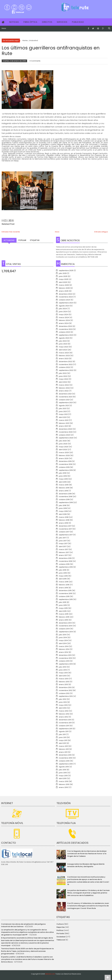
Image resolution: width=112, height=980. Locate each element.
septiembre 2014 (66, 632)
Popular (22, 240)
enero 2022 (64, 391)
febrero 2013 (64, 682)
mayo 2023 (64, 347)
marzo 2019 (64, 485)
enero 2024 (64, 323)
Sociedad (61, 937)
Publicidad (78, 22)
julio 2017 (62, 538)
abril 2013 (63, 676)
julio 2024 (63, 309)
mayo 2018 (63, 511)
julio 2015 (63, 602)
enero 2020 (64, 458)
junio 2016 (63, 573)
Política (60, 930)
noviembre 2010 (65, 758)
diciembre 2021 (65, 394)
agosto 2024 (64, 306)
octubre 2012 (64, 693)
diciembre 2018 (65, 494)
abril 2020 (63, 450)
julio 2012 (63, 699)
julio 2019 (63, 473)
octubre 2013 (64, 661)
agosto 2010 (64, 767)
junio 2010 (63, 773)
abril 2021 (63, 417)
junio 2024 (63, 312)
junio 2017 (63, 541)
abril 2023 (63, 350)
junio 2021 (63, 411)
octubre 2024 (65, 300)
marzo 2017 (64, 549)
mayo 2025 (64, 279)
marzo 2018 (64, 517)
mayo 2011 (63, 740)
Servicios (62, 22)
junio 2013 (63, 670)
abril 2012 (63, 708)
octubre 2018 (64, 499)
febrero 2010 (64, 784)
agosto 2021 (64, 406)
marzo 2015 (64, 614)
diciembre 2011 (65, 720)
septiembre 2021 (66, 403)
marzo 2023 (64, 353)
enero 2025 (64, 291)
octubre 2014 (64, 629)
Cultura (60, 924)
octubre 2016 (64, 564)
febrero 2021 (64, 423)
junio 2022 (63, 376)
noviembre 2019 (65, 464)
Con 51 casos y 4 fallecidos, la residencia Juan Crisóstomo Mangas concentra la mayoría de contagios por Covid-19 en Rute (88, 906)
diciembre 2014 (65, 623)
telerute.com (50, 974)
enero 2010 (63, 787)
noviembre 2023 (66, 329)
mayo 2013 (63, 673)
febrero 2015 (64, 617)
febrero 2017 (64, 552)
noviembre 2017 (65, 529)
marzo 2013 (64, 679)
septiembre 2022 (66, 370)
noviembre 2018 (65, 497)
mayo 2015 (63, 608)
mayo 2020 (64, 447)
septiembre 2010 (66, 764)
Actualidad (9, 240)
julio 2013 (63, 667)
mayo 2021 (63, 414)
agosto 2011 (64, 731)
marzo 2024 (64, 317)
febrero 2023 (64, 356)
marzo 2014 (64, 646)
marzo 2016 (64, 582)
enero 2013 (63, 684)
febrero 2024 (64, 320)
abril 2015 (63, 611)
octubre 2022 (64, 367)
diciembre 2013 (65, 655)
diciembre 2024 (66, 294)
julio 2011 (62, 734)
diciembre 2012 (65, 687)
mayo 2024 (64, 315)
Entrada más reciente (11, 232)
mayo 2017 (63, 544)
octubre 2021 (64, 400)
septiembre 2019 (66, 470)
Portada (60, 933)
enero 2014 (63, 652)
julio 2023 (63, 341)
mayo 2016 (63, 576)
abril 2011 (62, 743)
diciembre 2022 (65, 361)
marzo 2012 (64, 711)
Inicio (4, 28)
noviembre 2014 (66, 626)
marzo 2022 (64, 385)
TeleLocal (61, 940)
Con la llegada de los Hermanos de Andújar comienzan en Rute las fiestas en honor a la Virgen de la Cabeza (87, 854)
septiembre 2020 (66, 438)
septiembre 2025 (66, 270)
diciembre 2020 (65, 429)
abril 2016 (63, 579)
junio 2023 (63, 344)
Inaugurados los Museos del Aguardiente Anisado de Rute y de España (86, 865)
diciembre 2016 (65, 558)
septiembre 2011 (66, 729)
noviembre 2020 (66, 432)
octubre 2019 (64, 467)
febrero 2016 (64, 585)
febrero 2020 (64, 455)
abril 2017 (63, 546)
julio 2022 (63, 373)
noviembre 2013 (65, 658)
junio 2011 (63, 737)
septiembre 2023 (66, 335)
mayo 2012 (63, 705)
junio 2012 (63, 702)
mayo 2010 (63, 776)
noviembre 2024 (66, 297)
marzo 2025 (64, 285)
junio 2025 (63, 276)
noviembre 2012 (65, 690)
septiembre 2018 (66, 502)
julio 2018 (63, 505)
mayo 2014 (63, 640)
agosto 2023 (64, 338)
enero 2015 (63, 620)
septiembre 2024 (66, 303)
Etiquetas (35, 240)
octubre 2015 (64, 596)
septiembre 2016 (66, 567)
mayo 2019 (63, 479)
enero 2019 (63, 491)
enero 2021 (63, 426)
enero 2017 (63, 555)
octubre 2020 (64, 435)
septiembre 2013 (66, 664)
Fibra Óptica (30, 22)
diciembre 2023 (65, 326)
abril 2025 (63, 282)
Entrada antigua (101, 232)
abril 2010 (63, 778)
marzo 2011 (63, 746)
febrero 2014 (64, 649)
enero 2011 (63, 752)
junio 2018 (63, 508)
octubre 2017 (64, 532)
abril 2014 (63, 643)
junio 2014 (63, 637)
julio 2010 (63, 770)
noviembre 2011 (65, 723)
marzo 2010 (64, 781)
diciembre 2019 (65, 461)
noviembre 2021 (65, 397)
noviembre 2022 (66, 364)
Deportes (61, 927)
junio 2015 (63, 605)
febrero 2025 (64, 288)
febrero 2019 (64, 488)
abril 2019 (63, 482)
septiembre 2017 (66, 535)
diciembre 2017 (65, 526)
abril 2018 (63, 514)
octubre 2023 (64, 332)
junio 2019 (63, 476)
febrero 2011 (64, 749)
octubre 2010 (64, 761)
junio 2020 (63, 444)
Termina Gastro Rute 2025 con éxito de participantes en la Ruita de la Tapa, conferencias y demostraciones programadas (27, 951)
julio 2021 (63, 408)
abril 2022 (63, 382)
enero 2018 (63, 523)
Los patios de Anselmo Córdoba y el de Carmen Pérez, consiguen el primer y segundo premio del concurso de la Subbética (88, 893)
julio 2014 (63, 635)
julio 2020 (63, 441)
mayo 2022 (64, 379)
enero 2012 (63, 717)
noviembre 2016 (65, 561)
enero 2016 (63, 588)
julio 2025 (63, 273)
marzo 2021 (64, 420)
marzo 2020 (64, 453)
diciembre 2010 (65, 755)
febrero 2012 (64, 714)
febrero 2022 (64, 388)
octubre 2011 (64, 726)
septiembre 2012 (66, 696)
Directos (47, 22)
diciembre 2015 (65, 590)
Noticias (14, 22)
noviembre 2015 (65, 593)
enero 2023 (64, 359)
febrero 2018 (64, 520)
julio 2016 (63, 570)
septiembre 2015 (66, 599)
